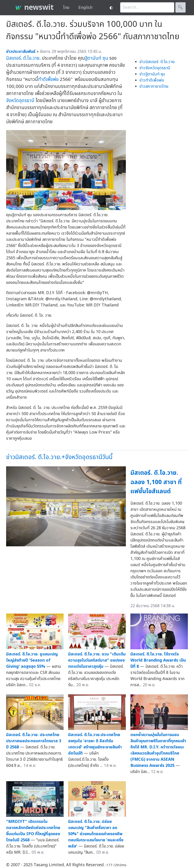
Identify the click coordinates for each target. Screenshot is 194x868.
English (85, 8)
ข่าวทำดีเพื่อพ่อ (152, 80)
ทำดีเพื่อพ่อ (48, 79)
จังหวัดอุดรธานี (20, 101)
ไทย (66, 8)
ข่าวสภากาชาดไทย (154, 86)
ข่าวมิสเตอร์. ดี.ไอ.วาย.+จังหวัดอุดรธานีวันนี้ (59, 457)
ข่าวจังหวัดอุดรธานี (155, 68)
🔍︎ (180, 7)
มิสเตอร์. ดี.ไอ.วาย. (23, 58)
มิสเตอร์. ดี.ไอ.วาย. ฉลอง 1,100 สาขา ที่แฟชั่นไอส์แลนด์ (156, 482)
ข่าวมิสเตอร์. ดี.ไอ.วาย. (157, 62)
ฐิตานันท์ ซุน (97, 58)
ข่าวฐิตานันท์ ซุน (152, 74)
